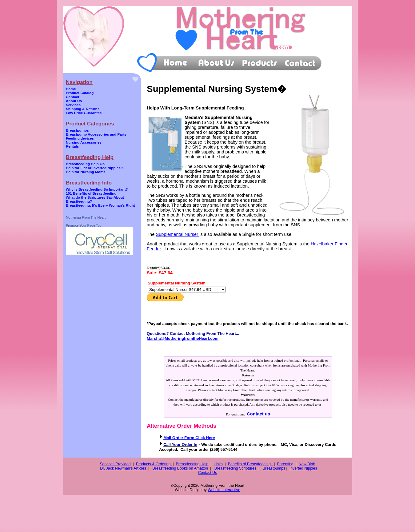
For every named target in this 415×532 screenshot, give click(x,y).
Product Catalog (80, 93)
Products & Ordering (154, 464)
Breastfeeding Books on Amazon (180, 468)
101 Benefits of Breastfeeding (91, 193)
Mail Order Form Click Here (189, 438)
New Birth (307, 464)
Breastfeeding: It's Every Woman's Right (100, 205)
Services (73, 105)
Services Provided (115, 464)
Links (218, 464)
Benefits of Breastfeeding (250, 464)
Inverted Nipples (303, 468)
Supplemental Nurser (178, 234)
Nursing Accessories (84, 142)
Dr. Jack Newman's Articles (123, 468)
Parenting (285, 464)
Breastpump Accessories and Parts (96, 134)
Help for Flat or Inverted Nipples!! (94, 168)
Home (71, 89)
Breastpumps (77, 130)
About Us (74, 101)
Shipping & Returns (83, 109)
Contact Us (208, 473)
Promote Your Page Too (84, 225)
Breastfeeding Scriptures (235, 468)
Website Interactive (224, 490)
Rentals (72, 146)
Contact (73, 97)
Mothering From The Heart (86, 217)
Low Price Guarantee (84, 113)
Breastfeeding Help (192, 464)
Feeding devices (80, 138)
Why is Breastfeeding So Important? (97, 189)
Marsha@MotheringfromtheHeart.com (183, 338)
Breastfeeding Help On (85, 164)
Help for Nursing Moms (86, 172)
